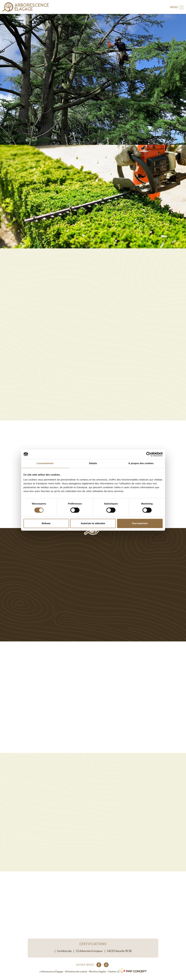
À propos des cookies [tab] (141, 463)
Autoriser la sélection (93, 523)
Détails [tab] (93, 463)
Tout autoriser (140, 523)
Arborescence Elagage (52, 972)
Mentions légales (98, 972)
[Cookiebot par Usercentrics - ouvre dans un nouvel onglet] (149, 454)
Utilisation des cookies (76, 972)
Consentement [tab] (45, 463)
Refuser (46, 523)
